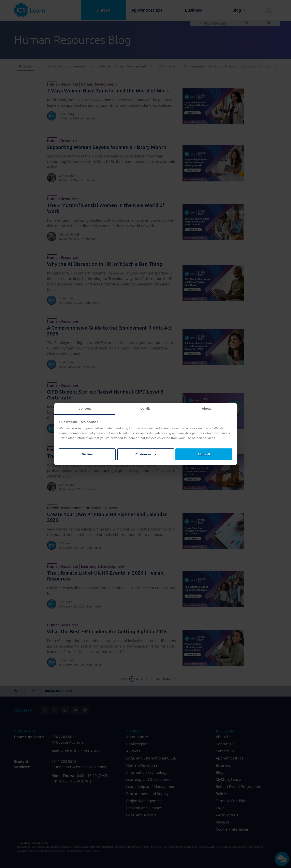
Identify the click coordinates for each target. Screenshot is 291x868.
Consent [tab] (85, 409)
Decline (87, 454)
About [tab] (206, 409)
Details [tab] (146, 409)
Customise (146, 454)
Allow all (204, 454)
